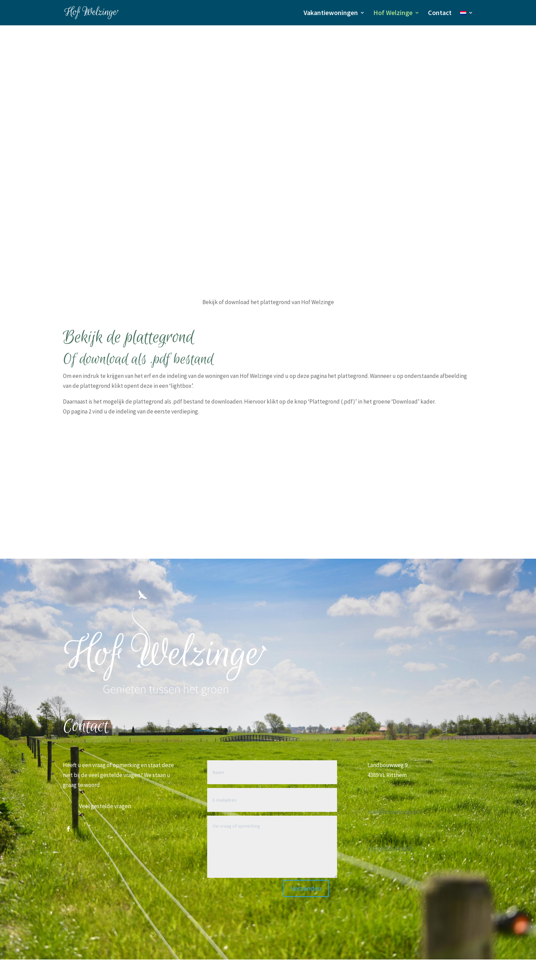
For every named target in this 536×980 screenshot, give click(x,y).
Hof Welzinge (393, 13)
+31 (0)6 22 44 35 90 (390, 849)
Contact (440, 13)
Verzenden (306, 888)
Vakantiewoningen (331, 13)
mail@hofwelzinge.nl (393, 812)
